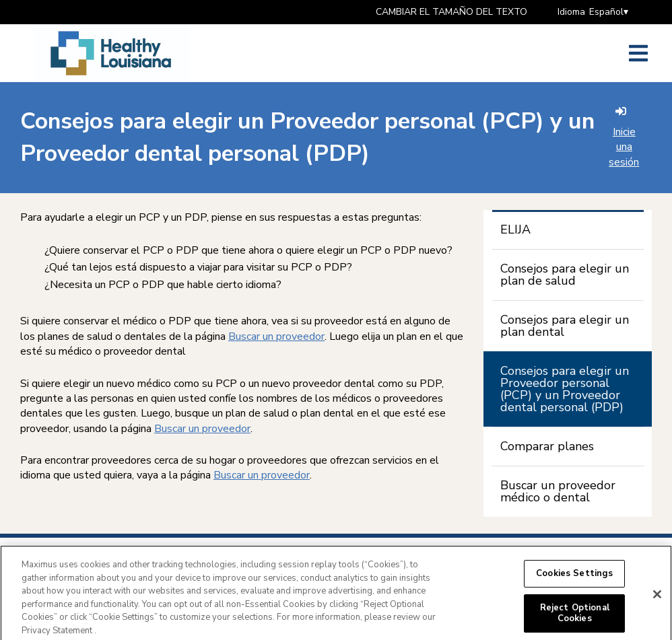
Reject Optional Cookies (575, 618)
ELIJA (515, 229)
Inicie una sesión (624, 138)
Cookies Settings (574, 577)
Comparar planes (547, 446)
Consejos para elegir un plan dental (565, 326)
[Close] (657, 598)
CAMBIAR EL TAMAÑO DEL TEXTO (451, 12)
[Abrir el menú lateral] (638, 53)
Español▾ (609, 12)
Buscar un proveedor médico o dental (558, 491)
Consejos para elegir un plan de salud (565, 275)
